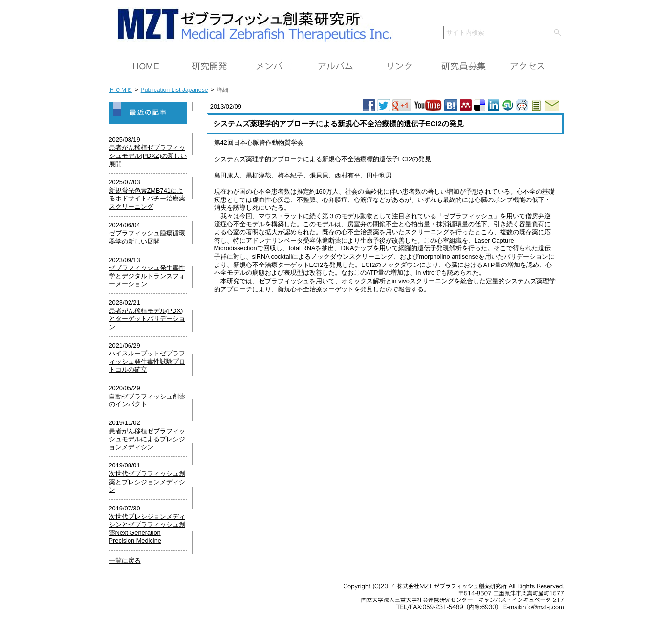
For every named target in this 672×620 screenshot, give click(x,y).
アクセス (527, 66)
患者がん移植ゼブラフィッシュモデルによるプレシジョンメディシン (147, 439)
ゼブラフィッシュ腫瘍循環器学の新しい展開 (147, 237)
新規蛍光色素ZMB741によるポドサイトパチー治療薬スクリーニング (147, 199)
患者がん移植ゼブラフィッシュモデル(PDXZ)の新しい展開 (148, 155)
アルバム (336, 66)
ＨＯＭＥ (146, 66)
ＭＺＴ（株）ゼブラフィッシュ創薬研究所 (251, 23)
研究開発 (209, 66)
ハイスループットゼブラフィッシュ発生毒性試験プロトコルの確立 (147, 361)
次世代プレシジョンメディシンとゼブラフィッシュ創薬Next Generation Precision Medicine (147, 529)
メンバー (273, 66)
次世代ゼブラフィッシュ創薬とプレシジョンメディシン (147, 482)
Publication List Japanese (174, 90)
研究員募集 (463, 66)
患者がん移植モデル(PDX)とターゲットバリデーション (147, 319)
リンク (400, 66)
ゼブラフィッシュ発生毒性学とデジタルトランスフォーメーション (147, 276)
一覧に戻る (125, 561)
